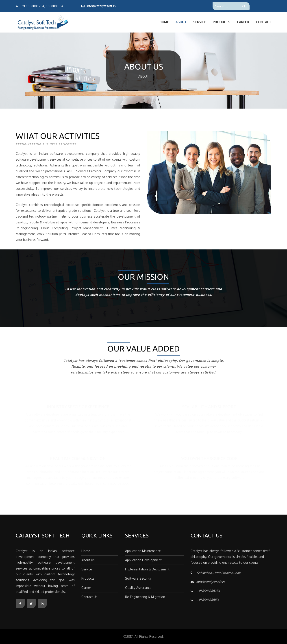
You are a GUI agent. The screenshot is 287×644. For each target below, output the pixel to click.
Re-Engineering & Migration (145, 597)
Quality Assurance (138, 588)
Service (200, 22)
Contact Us (89, 597)
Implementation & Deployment (147, 569)
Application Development (143, 560)
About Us (88, 560)
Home (164, 22)
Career (243, 22)
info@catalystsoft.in (101, 6)
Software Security (138, 578)
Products (222, 22)
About (181, 22)
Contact (264, 22)
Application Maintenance (143, 551)
